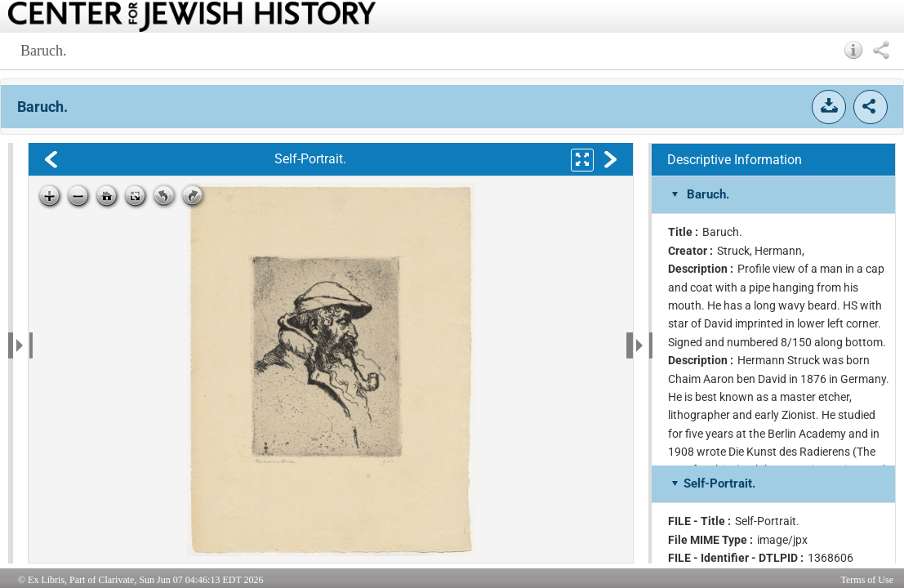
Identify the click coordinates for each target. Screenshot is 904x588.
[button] (854, 50)
